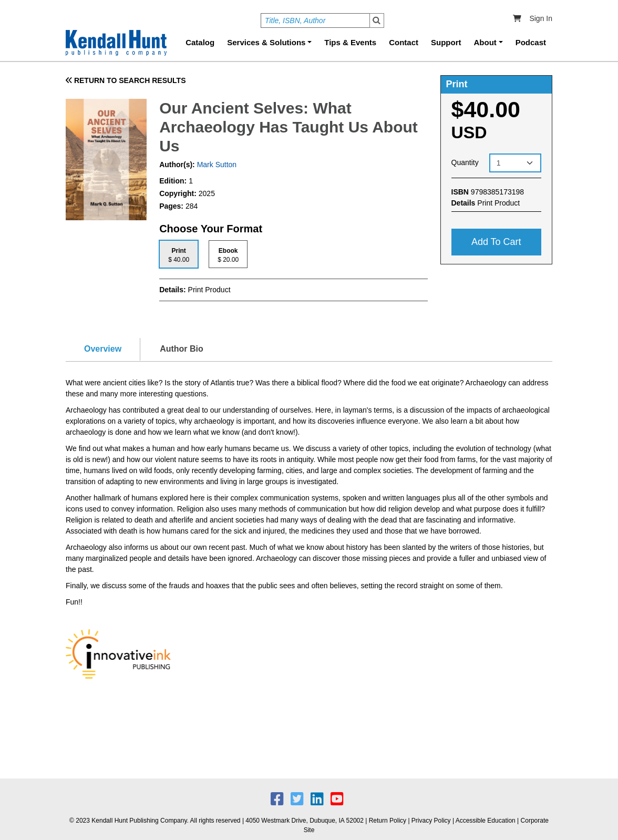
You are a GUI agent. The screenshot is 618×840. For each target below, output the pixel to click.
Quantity (465, 162)
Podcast (531, 42)
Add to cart (496, 242)
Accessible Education (486, 821)
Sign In (541, 18)
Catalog (200, 42)
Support (446, 42)
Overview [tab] (103, 349)
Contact (404, 42)
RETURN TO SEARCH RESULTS (126, 80)
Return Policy (388, 821)
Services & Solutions (266, 42)
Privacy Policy (431, 821)
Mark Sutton (216, 165)
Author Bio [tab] (182, 349)
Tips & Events (350, 42)
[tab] (179, 254)
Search (377, 21)
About (485, 42)
